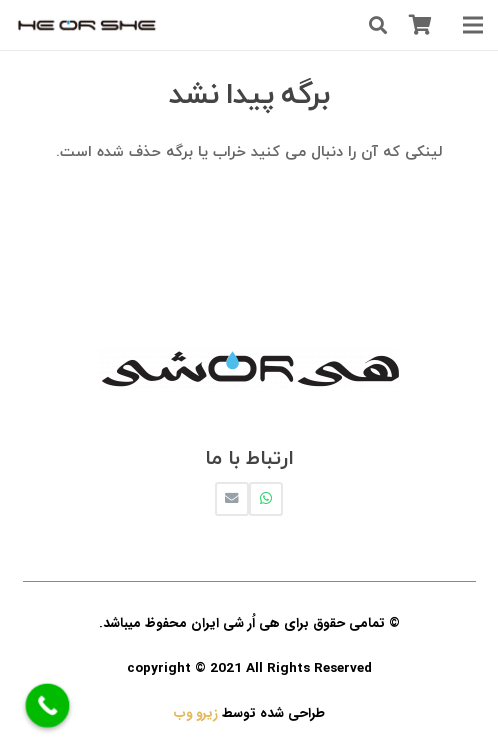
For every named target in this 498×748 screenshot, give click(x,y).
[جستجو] (378, 25)
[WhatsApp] (266, 499)
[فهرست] (473, 25)
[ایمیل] (232, 499)
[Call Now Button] (48, 706)
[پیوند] (87, 25)
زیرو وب (196, 713)
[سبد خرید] (420, 25)
